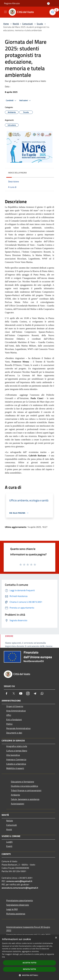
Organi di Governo (15, 706)
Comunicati (28, 24)
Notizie (10, 821)
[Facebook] (7, 693)
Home (6, 24)
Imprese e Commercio (16, 759)
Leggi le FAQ (12, 909)
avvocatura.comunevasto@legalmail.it (20, 888)
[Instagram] (28, 693)
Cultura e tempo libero (17, 751)
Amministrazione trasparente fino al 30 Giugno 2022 (28, 929)
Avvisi (9, 829)
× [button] (56, 938)
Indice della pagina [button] (17, 173)
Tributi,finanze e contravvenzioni (26, 790)
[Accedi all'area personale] (48, 4)
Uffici (9, 715)
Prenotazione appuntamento (20, 900)
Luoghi (9, 842)
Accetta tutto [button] (29, 963)
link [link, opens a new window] (3, 957)
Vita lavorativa (13, 755)
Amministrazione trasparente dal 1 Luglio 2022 (28, 935)
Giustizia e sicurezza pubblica (24, 786)
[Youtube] (21, 693)
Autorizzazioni (18, 804)
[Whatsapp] (42, 693)
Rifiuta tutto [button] (30, 969)
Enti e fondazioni (14, 719)
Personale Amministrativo (18, 728)
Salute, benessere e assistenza (25, 799)
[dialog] (29, 957)
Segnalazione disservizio (18, 905)
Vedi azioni (25, 101)
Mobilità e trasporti (15, 768)
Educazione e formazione (22, 782)
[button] (29, 975)
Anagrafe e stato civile (17, 746)
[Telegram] (35, 693)
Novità (16, 24)
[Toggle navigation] (5, 12)
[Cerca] (53, 12)
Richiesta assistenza (16, 914)
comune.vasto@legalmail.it (19, 881)
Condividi (11, 101)
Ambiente (15, 795)
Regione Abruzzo (12, 3)
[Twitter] (14, 693)
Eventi (9, 846)
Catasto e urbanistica (16, 764)
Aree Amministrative (16, 711)
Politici (9, 724)
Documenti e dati (14, 733)
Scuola (40, 24)
